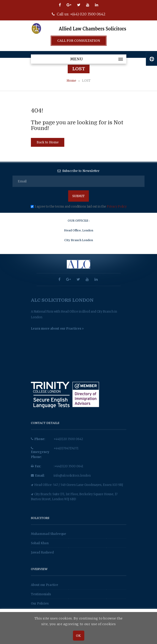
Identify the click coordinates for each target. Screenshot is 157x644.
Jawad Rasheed (42, 552)
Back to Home (48, 142)
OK (78, 636)
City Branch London (79, 240)
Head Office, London (79, 230)
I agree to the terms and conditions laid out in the (81, 207)
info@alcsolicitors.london (72, 476)
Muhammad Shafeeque (49, 534)
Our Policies (40, 604)
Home (71, 81)
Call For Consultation (79, 41)
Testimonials (41, 594)
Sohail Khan (40, 543)
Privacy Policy (117, 207)
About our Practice (45, 585)
